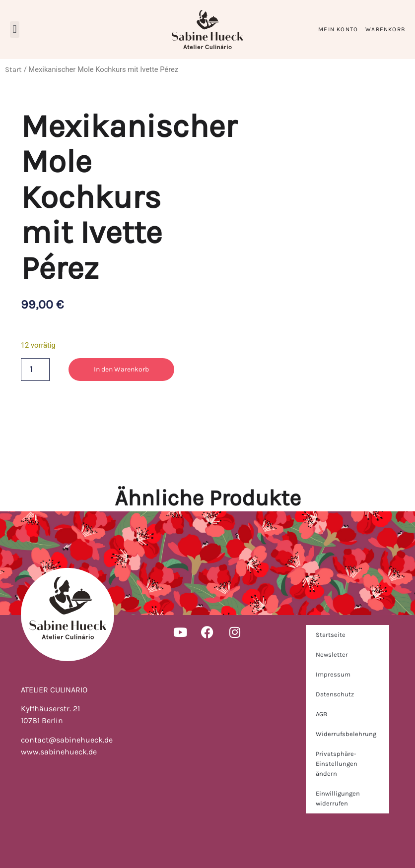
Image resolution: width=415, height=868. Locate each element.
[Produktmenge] (35, 370)
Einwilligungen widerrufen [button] (338, 798)
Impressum (333, 674)
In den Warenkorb (121, 369)
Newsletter (332, 654)
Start (13, 70)
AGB (321, 714)
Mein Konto (338, 29)
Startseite (331, 635)
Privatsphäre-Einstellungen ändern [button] (337, 764)
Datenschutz (335, 694)
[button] (15, 30)
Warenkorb (385, 29)
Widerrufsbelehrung (346, 734)
